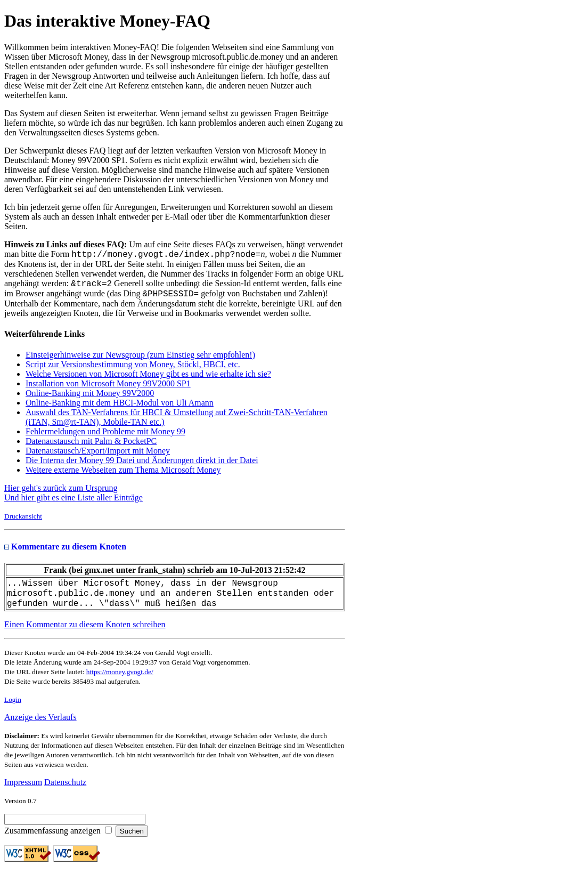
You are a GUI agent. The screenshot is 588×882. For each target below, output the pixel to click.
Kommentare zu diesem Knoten (65, 551)
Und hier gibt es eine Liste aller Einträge (73, 502)
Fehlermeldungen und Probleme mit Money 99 (105, 436)
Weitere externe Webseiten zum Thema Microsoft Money (123, 475)
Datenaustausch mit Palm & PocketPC (91, 446)
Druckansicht (23, 521)
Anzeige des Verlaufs (40, 727)
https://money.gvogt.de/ (120, 681)
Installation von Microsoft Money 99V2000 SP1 (108, 388)
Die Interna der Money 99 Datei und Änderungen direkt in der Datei (142, 465)
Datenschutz (65, 792)
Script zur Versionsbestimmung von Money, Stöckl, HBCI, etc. (133, 369)
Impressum (23, 792)
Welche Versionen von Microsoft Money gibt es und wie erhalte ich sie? (148, 379)
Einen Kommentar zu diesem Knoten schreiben (85, 634)
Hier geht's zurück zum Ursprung (61, 493)
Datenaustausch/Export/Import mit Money (98, 455)
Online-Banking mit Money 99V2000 (90, 398)
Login (13, 709)
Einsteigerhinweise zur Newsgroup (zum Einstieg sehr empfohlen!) (140, 359)
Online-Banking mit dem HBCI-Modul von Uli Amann (120, 407)
